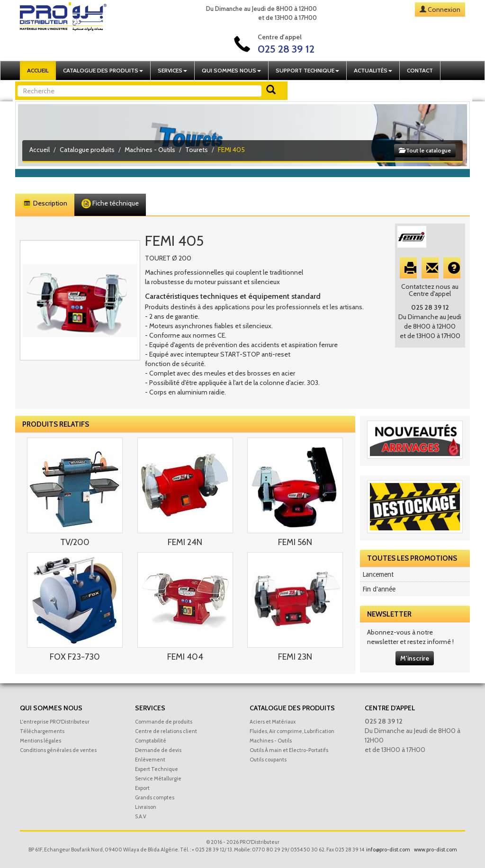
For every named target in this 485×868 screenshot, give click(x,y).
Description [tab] (45, 204)
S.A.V (141, 816)
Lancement (378, 574)
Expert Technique (157, 769)
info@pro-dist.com (388, 850)
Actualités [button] (373, 70)
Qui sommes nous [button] (231, 70)
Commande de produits (164, 722)
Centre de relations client (166, 731)
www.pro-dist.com (436, 850)
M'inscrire (415, 658)
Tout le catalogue (425, 150)
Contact (420, 70)
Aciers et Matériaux (273, 722)
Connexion (444, 9)
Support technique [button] (307, 70)
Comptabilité (151, 741)
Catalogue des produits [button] (103, 70)
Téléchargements (42, 731)
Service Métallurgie (158, 779)
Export (142, 788)
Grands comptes (155, 797)
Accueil (38, 70)
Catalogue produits (87, 150)
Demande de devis (158, 750)
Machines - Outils (150, 150)
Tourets (197, 150)
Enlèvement (150, 760)
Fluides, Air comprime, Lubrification (292, 731)
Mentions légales (40, 741)
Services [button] (172, 70)
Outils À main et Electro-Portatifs (289, 750)
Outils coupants (268, 760)
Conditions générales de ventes (58, 750)
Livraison (146, 807)
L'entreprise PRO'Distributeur (55, 722)
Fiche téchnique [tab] (110, 204)
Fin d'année (379, 589)
